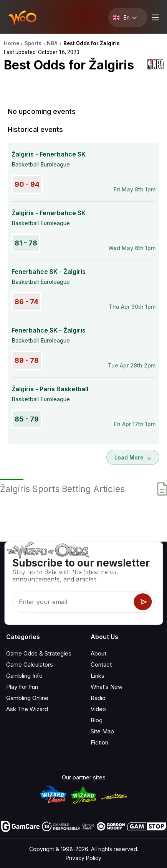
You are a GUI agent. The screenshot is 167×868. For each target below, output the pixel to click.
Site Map (102, 731)
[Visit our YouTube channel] (13, 610)
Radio (98, 698)
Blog (97, 720)
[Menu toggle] (154, 17)
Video (98, 709)
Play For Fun (22, 687)
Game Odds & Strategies (39, 653)
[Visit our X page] (30, 610)
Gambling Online (27, 698)
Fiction (99, 742)
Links (98, 676)
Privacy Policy (83, 858)
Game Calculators (30, 665)
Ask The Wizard (27, 709)
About (98, 653)
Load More (133, 457)
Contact (101, 665)
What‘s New (107, 687)
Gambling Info (24, 676)
